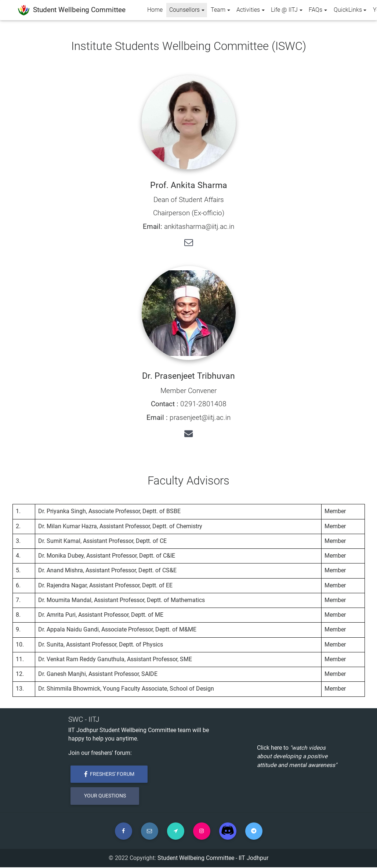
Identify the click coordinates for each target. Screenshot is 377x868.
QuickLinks (348, 10)
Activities (248, 10)
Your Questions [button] (105, 796)
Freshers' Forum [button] (109, 774)
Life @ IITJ (284, 10)
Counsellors (188, 9)
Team (218, 10)
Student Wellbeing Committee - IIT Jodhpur (213, 859)
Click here (269, 748)
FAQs (316, 10)
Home (155, 10)
